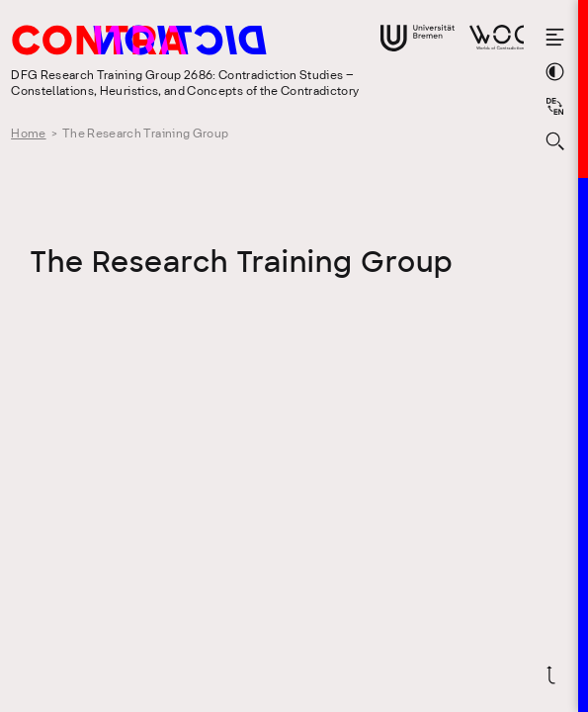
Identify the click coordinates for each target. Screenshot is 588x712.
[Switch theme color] (555, 72)
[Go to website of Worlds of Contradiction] (497, 37)
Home (28, 134)
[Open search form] (555, 141)
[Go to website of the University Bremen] (418, 38)
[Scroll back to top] (555, 675)
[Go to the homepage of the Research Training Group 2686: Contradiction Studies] (180, 44)
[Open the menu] (555, 37)
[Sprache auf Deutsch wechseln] (555, 106)
